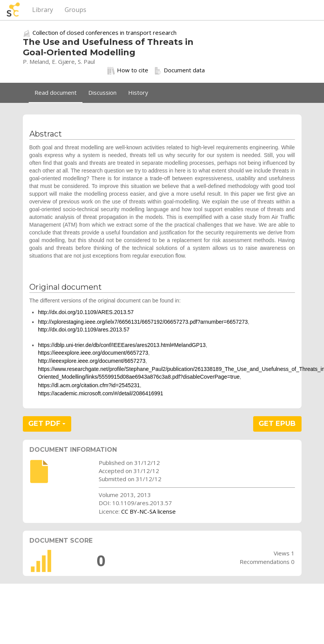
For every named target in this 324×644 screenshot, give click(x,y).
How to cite (128, 70)
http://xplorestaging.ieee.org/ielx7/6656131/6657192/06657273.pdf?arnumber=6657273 (143, 322)
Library (43, 10)
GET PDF (47, 424)
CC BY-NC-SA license (148, 511)
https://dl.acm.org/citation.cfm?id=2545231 (89, 385)
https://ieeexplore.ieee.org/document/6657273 (93, 353)
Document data (179, 70)
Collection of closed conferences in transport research (105, 32)
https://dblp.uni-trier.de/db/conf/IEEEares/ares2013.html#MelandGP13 (122, 345)
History (138, 92)
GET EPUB (277, 424)
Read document (56, 92)
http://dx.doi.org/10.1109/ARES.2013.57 (86, 312)
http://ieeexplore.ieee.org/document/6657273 (92, 361)
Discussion (102, 92)
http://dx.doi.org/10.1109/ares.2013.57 (84, 330)
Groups (75, 10)
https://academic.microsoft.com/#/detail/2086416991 (101, 393)
